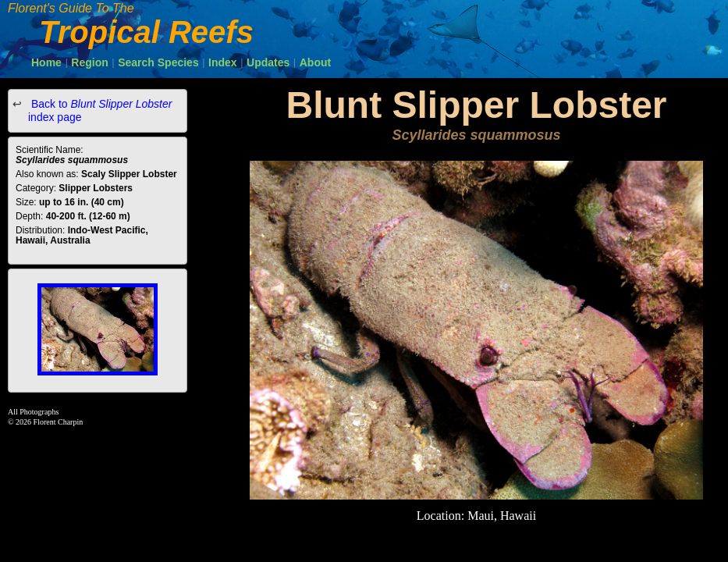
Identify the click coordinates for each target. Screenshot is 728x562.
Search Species (158, 62)
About (315, 62)
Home (46, 62)
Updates (268, 62)
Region (89, 62)
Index (223, 62)
